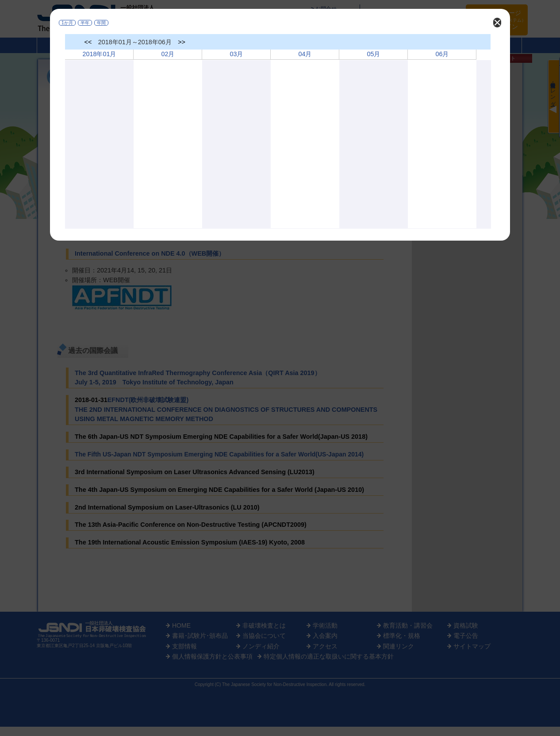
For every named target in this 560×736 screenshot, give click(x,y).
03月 (236, 54)
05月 (373, 54)
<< (88, 42)
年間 (101, 23)
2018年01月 (99, 54)
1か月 (67, 23)
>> (182, 42)
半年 (85, 23)
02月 (168, 54)
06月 (442, 54)
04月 (305, 54)
